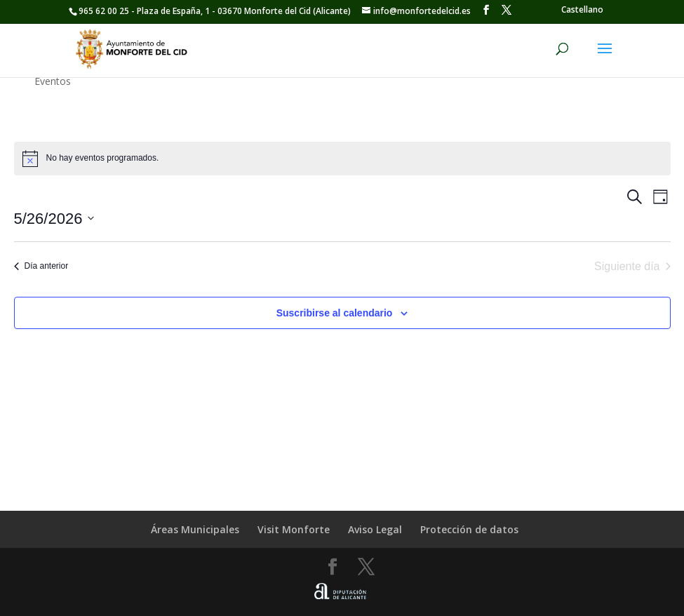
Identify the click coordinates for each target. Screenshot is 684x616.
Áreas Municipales (195, 529)
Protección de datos (469, 529)
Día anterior (41, 266)
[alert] (342, 159)
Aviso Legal (375, 529)
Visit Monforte (294, 529)
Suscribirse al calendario (335, 313)
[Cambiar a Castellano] (582, 10)
